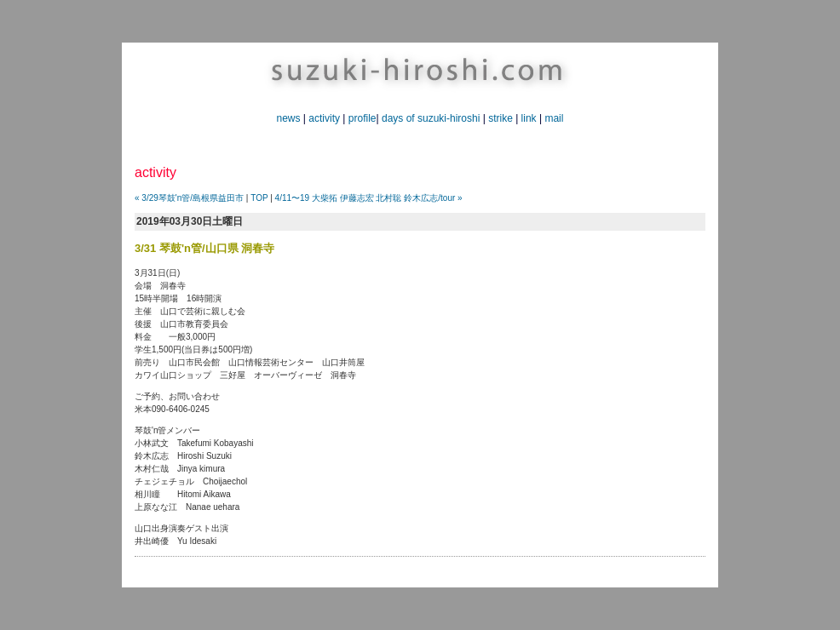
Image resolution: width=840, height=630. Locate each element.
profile (362, 118)
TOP (259, 198)
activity (324, 118)
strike (501, 118)
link (529, 118)
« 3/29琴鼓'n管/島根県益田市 (189, 198)
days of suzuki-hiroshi (431, 118)
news (289, 118)
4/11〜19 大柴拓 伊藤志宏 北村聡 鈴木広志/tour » (369, 198)
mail (554, 118)
